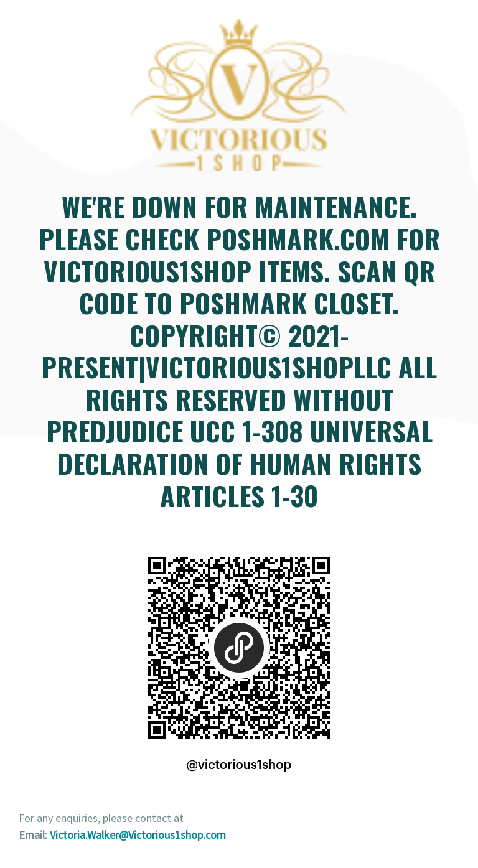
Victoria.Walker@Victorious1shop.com (138, 835)
